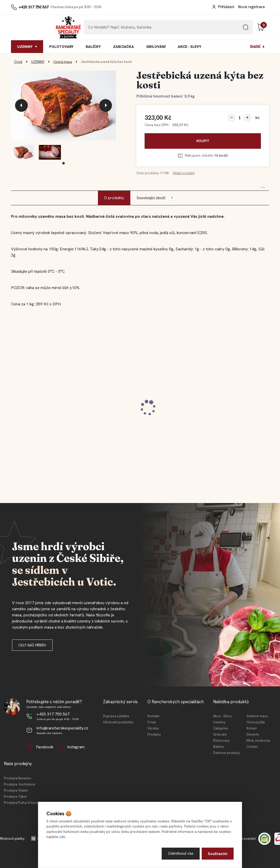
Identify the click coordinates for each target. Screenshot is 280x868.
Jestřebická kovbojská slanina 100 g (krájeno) (139, 409)
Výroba (153, 728)
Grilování (220, 734)
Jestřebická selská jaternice (218, 406)
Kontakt (153, 716)
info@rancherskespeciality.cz (62, 728)
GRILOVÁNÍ (156, 47)
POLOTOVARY (61, 47)
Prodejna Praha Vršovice (22, 803)
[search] (246, 29)
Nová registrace (252, 7)
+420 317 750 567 (34, 7)
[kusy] (239, 118)
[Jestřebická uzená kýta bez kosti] (64, 106)
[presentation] (21, 105)
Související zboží (156, 198)
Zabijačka (220, 728)
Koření (252, 728)
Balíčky (219, 747)
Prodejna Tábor (16, 797)
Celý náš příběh (32, 645)
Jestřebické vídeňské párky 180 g (49, 406)
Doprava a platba (116, 716)
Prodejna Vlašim (16, 790)
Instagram (71, 747)
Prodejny (154, 734)
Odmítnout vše (180, 853)
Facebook (40, 747)
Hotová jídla (256, 722)
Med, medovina (258, 741)
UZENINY (25, 47)
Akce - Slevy (222, 716)
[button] (63, 163)
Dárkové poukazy (227, 753)
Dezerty (253, 734)
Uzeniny (219, 722)
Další (255, 46)
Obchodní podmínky (118, 722)
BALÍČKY (93, 47)
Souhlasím (218, 853)
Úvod (18, 62)
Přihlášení (226, 7)
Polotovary (221, 741)
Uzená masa (63, 62)
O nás (152, 722)
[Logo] (27, 27)
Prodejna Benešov (18, 778)
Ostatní (252, 747)
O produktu (114, 198)
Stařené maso (257, 716)
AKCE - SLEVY (189, 47)
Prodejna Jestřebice (20, 784)
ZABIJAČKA (123, 47)
